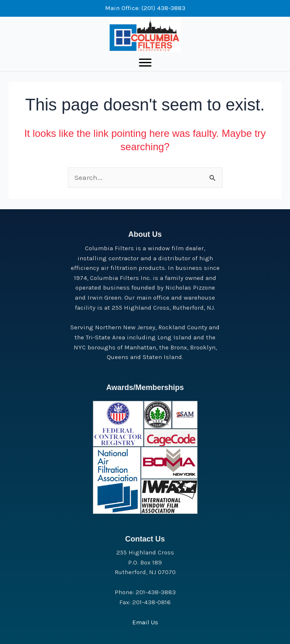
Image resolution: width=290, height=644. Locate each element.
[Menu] (145, 63)
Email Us (145, 622)
